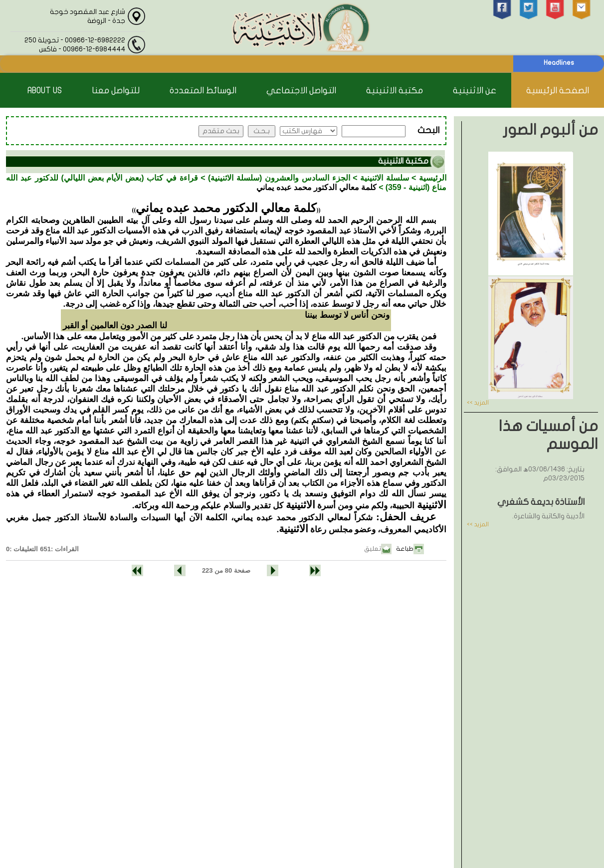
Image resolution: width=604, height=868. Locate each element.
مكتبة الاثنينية (395, 91)
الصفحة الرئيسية (558, 91)
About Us (45, 91)
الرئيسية (433, 178)
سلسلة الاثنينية (385, 178)
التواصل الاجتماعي (301, 91)
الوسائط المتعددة (203, 91)
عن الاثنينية (475, 91)
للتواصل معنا (116, 91)
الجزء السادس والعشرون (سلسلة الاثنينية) (279, 178)
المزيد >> (478, 403)
